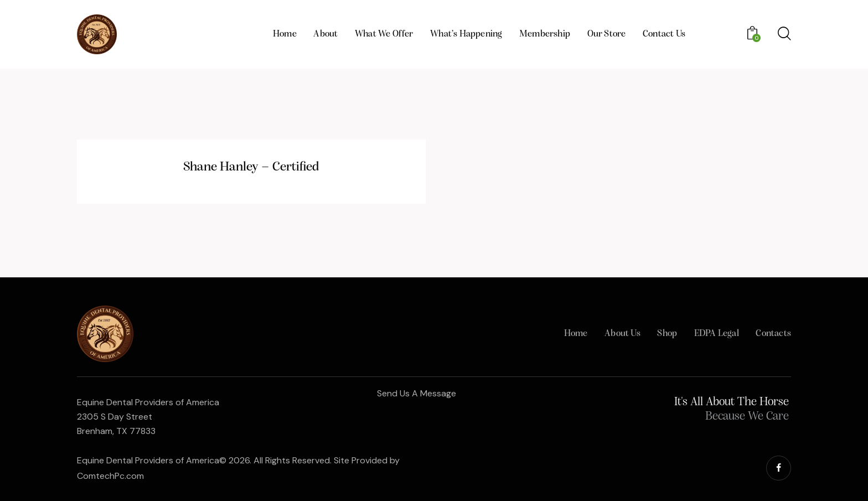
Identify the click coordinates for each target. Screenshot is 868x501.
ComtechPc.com (110, 476)
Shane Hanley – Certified (251, 167)
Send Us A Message (417, 393)
